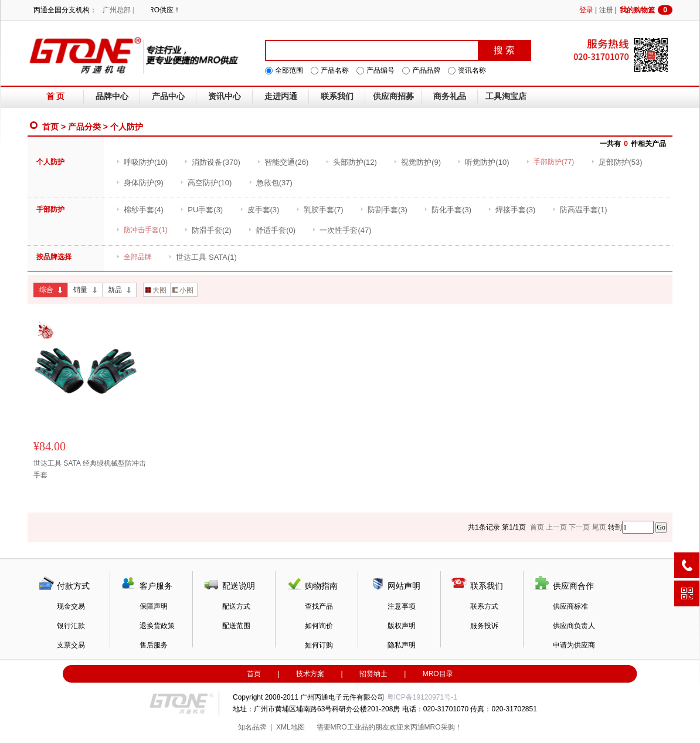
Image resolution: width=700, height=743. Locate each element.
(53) (617, 162)
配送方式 (236, 606)
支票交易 (71, 645)
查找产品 (319, 606)
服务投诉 (484, 626)
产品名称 (335, 70)
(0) (272, 230)
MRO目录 (438, 674)
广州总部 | (118, 10)
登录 (586, 10)
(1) (580, 210)
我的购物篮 (646, 10)
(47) (341, 230)
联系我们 (337, 96)
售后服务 (154, 645)
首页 (50, 127)
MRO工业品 (349, 727)
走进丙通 (281, 96)
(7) (320, 210)
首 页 (56, 96)
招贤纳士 (373, 674)
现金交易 (71, 606)
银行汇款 (71, 626)
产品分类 (84, 127)
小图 (183, 290)
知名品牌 (252, 727)
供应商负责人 (574, 626)
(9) (417, 162)
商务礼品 (450, 96)
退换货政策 (157, 626)
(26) (283, 162)
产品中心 (168, 96)
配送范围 (236, 626)
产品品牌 (426, 70)
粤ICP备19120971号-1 (422, 697)
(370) (212, 162)
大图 (156, 290)
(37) (271, 183)
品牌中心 (112, 96)
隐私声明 (402, 645)
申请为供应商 (574, 645)
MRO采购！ (443, 727)
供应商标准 (570, 606)
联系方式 (484, 606)
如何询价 (319, 626)
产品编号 (380, 70)
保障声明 (154, 606)
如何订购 (319, 645)
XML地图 (290, 727)
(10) (142, 162)
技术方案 (310, 674)
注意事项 (402, 606)
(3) (201, 210)
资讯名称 (472, 70)
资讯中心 (225, 96)
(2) (208, 230)
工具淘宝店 (506, 96)
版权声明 (402, 626)
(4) (140, 210)
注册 (606, 10)
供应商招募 (393, 96)
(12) (351, 162)
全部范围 (289, 70)
